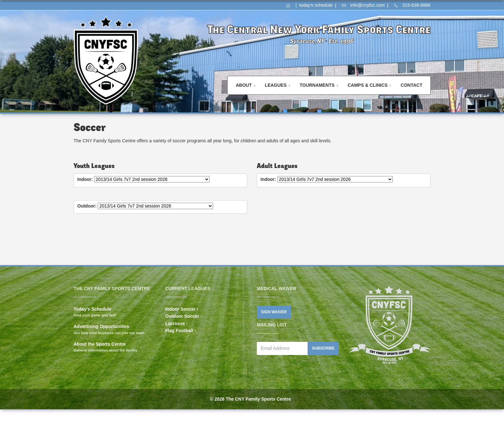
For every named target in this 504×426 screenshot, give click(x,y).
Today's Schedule (92, 309)
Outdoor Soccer (182, 316)
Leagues (276, 85)
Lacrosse (175, 324)
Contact (412, 85)
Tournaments (317, 85)
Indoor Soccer (180, 309)
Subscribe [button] (323, 348)
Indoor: (85, 179)
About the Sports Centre (100, 344)
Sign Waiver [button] (274, 312)
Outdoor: (87, 206)
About (244, 85)
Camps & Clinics (367, 85)
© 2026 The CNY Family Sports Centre (250, 399)
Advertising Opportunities (101, 326)
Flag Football (179, 331)
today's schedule (316, 5)
